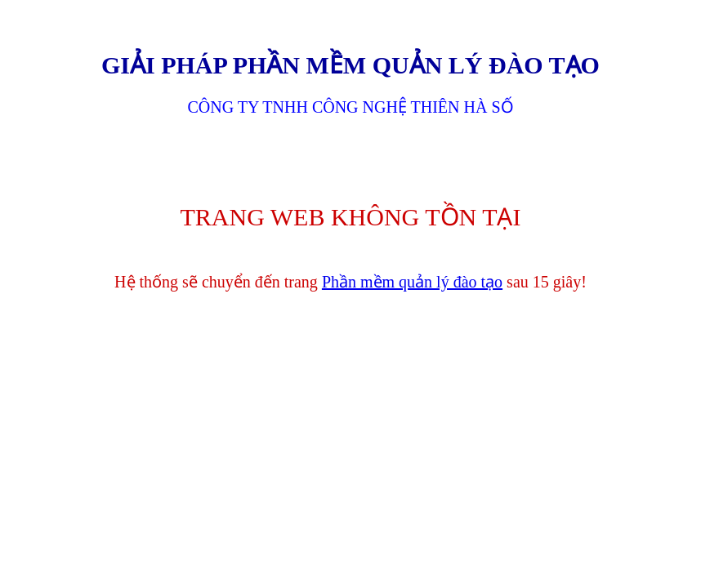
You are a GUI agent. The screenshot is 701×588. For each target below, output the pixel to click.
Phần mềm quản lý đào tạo (412, 282)
